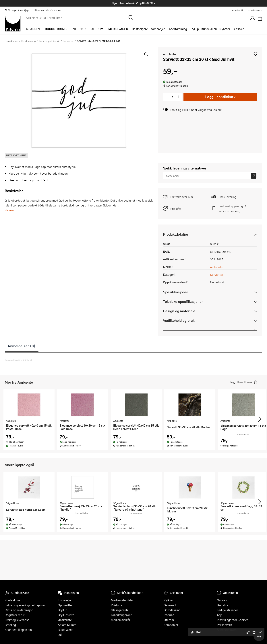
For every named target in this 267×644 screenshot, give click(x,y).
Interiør (169, 615)
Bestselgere (140, 29)
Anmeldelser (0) (22, 346)
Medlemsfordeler (122, 600)
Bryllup (194, 29)
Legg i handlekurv (220, 97)
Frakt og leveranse (17, 620)
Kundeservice (255, 10)
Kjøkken (169, 600)
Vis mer (10, 210)
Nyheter (225, 29)
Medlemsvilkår (121, 620)
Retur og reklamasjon (19, 610)
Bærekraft (224, 605)
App (219, 615)
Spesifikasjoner (176, 292)
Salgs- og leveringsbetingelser (25, 605)
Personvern (224, 625)
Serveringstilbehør (49, 41)
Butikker (238, 29)
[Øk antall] (179, 97)
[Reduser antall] (167, 97)
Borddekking (29, 41)
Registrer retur (15, 615)
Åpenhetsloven (227, 630)
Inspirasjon (65, 600)
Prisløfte (176, 209)
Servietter (68, 41)
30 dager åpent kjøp (17, 10)
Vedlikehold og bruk (179, 320)
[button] (255, 54)
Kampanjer (158, 29)
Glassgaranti (119, 610)
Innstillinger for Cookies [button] (233, 620)
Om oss (222, 600)
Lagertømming (177, 29)
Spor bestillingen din (18, 630)
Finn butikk (238, 10)
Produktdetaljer (176, 234)
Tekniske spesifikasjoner (183, 301)
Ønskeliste (65, 620)
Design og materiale (179, 311)
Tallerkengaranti (122, 615)
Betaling (10, 625)
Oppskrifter (65, 605)
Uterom (169, 620)
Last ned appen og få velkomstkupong (232, 208)
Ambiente (169, 54)
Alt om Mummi (67, 625)
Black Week (65, 630)
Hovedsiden (11, 41)
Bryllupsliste (66, 615)
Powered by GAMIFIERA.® (19, 360)
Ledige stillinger (227, 610)
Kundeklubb (209, 29)
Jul (60, 635)
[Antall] (173, 97)
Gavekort (170, 605)
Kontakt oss (13, 600)
